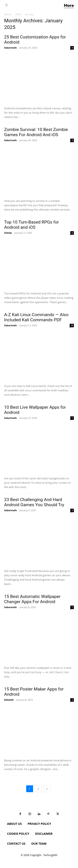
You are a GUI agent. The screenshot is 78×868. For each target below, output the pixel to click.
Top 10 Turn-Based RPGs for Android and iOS (32, 225)
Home (8, 14)
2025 (18, 14)
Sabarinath (11, 48)
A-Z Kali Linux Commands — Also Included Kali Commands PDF (36, 317)
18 (72, 325)
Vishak (8, 233)
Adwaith (9, 700)
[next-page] (47, 789)
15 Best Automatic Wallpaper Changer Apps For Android (32, 599)
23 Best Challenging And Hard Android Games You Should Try (34, 502)
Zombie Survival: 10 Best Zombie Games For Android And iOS (36, 132)
